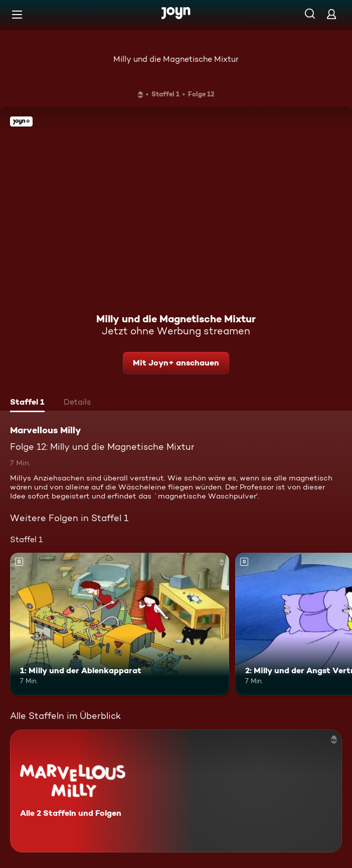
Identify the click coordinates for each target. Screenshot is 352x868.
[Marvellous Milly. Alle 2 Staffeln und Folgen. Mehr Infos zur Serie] (176, 791)
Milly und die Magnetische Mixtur (176, 59)
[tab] (27, 403)
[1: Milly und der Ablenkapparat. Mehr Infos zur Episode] (120, 624)
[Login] (331, 14)
